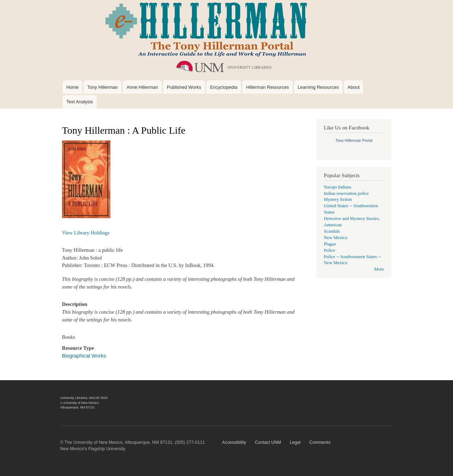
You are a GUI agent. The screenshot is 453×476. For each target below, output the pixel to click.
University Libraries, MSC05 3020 (84, 398)
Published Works (184, 87)
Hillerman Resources (267, 87)
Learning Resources (318, 87)
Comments (320, 442)
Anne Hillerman (142, 87)
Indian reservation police (346, 193)
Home (72, 87)
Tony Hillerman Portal (354, 140)
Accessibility (234, 442)
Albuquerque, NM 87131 (78, 407)
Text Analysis (79, 102)
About (354, 87)
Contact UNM (268, 442)
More (379, 269)
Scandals (332, 231)
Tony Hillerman (103, 87)
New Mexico (336, 238)
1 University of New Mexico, (80, 403)
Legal (295, 442)
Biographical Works (84, 356)
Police (329, 250)
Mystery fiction (338, 199)
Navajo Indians (338, 187)
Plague (330, 244)
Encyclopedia (223, 87)
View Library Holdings (86, 233)
